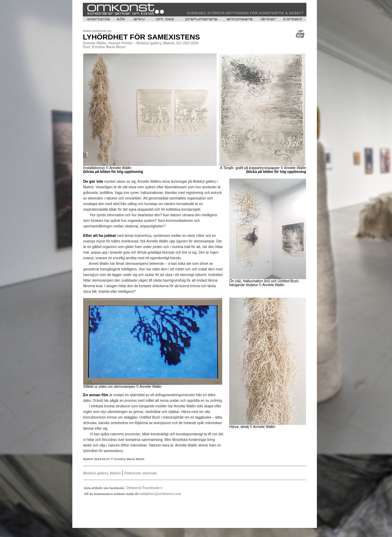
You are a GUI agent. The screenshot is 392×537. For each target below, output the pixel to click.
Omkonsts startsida (140, 473)
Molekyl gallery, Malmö (102, 473)
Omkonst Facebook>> (145, 488)
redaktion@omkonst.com (160, 494)
